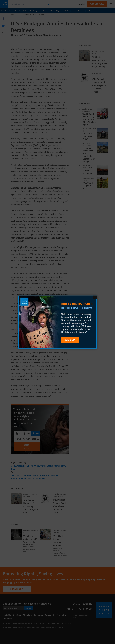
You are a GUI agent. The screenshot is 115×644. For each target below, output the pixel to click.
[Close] (95, 297)
